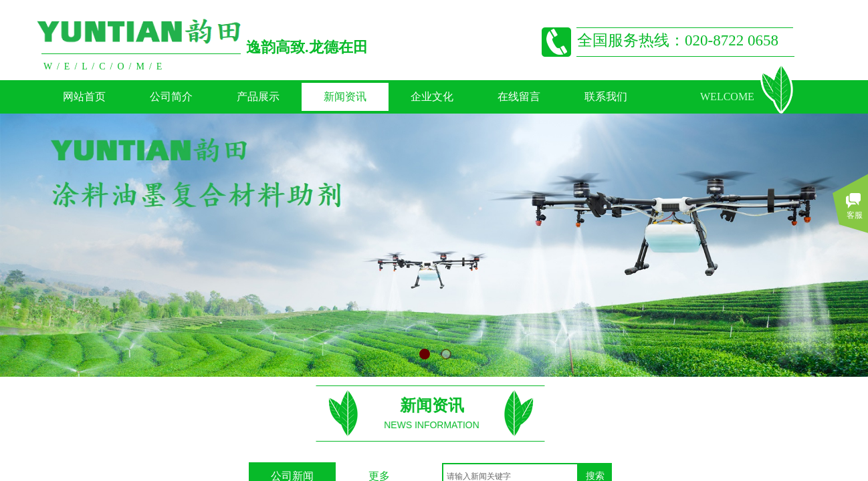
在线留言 (519, 97)
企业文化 (432, 97)
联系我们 (606, 97)
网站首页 (84, 97)
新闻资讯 (345, 97)
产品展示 (258, 97)
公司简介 (171, 97)
